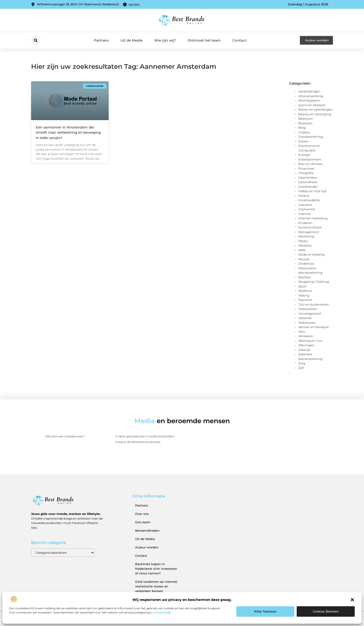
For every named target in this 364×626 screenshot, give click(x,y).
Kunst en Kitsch (310, 227)
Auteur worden (147, 547)
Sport (302, 286)
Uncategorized (310, 313)
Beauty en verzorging (315, 114)
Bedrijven (306, 119)
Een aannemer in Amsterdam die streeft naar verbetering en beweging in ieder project (68, 132)
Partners (101, 40)
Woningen (306, 345)
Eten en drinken (311, 164)
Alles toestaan (265, 611)
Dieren (304, 141)
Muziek (304, 259)
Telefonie (305, 291)
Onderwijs (306, 264)
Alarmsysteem (309, 100)
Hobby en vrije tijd (312, 191)
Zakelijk (304, 350)
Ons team (143, 522)
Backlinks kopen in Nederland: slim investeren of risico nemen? (156, 569)
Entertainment (310, 159)
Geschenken (308, 178)
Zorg (302, 363)
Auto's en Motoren (312, 105)
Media (303, 241)
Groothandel (308, 187)
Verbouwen (307, 323)
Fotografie (306, 173)
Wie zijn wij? (165, 40)
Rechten (305, 277)
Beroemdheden (147, 530)
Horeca (304, 196)
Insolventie (307, 209)
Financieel (306, 168)
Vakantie (305, 318)
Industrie (305, 205)
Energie (304, 155)
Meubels (305, 245)
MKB (302, 250)
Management (309, 232)
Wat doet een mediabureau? (65, 436)
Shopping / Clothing (314, 282)
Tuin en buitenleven (314, 304)
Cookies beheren (326, 611)
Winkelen (306, 336)
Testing (304, 295)
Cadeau (304, 132)
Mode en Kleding (311, 254)
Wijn (302, 332)
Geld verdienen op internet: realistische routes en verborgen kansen (156, 586)
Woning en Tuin (310, 341)
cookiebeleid (160, 612)
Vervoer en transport (314, 327)
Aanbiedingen (309, 91)
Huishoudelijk (309, 200)
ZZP (301, 368)
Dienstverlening (311, 137)
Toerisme (305, 300)
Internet (304, 214)
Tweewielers (308, 309)
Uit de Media (132, 40)
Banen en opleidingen (315, 109)
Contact (239, 40)
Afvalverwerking (311, 96)
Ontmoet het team (204, 40)
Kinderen (305, 223)
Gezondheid (308, 182)
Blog (302, 128)
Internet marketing (313, 218)
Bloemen (305, 123)
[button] (352, 600)
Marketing (306, 236)
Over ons (142, 514)
